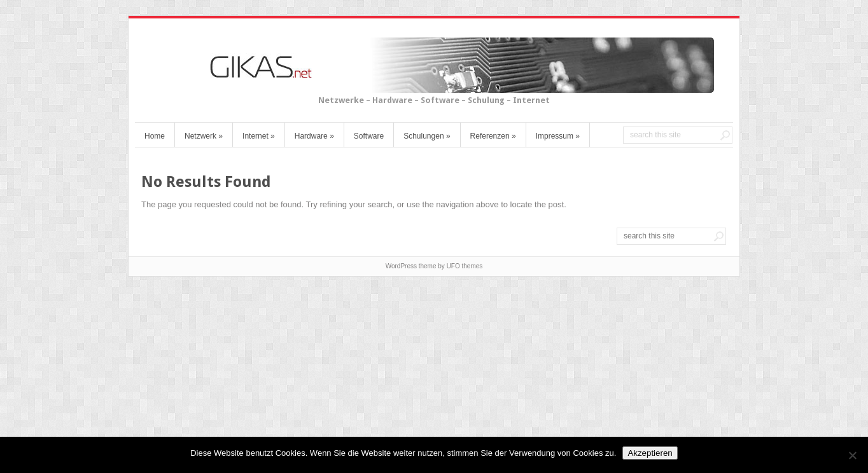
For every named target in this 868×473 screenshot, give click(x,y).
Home (155, 136)
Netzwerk (204, 136)
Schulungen (427, 136)
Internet (259, 136)
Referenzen (493, 136)
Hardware (314, 136)
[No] (852, 455)
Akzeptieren (650, 453)
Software (369, 136)
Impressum (558, 136)
